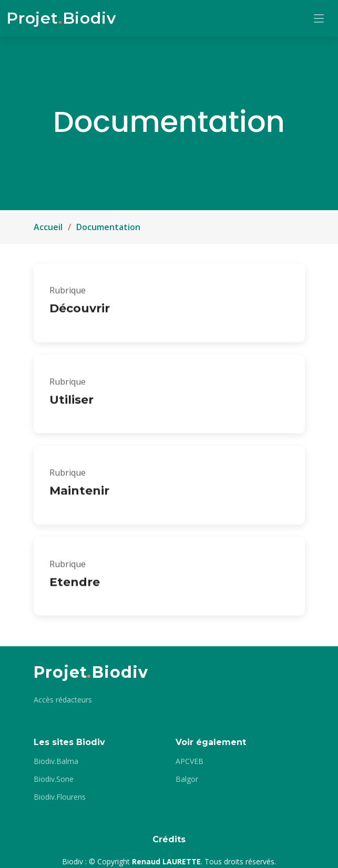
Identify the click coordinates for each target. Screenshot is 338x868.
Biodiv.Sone (54, 779)
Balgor (187, 779)
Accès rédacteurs (63, 700)
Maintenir (79, 495)
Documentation (108, 227)
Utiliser (71, 404)
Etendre (75, 586)
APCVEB (190, 761)
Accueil (48, 227)
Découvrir (80, 313)
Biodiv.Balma (56, 761)
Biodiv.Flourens (60, 797)
